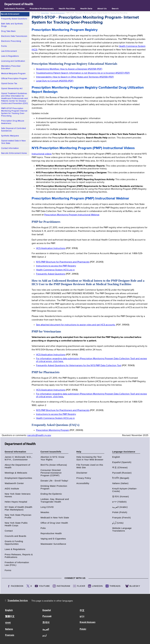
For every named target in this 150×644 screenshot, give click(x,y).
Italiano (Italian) (120, 483)
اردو (44, 636)
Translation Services (18, 600)
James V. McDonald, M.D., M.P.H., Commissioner (18, 458)
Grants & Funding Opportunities (14, 543)
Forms (4, 46)
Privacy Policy (84, 478)
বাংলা (8, 623)
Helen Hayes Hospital (16, 502)
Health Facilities (67, 9)
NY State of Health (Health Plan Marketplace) (18, 508)
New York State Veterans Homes (18, 495)
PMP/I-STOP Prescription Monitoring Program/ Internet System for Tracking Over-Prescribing (14, 112)
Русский (47, 616)
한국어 (46, 623)
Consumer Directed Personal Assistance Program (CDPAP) (51, 473)
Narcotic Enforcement (57, 13)
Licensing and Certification (13, 61)
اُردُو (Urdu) (118, 523)
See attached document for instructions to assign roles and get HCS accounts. (76, 325)
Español (47, 610)
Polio (43, 528)
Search (115, 9)
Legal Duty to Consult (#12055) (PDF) (55, 81)
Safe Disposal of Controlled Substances (13, 130)
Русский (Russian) (122, 473)
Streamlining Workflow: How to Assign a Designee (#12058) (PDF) (69, 69)
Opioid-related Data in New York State (13, 142)
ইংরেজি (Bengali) (121, 478)
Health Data (86, 9)
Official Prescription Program (14, 79)
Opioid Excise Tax (9, 83)
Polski (83, 629)
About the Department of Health (17, 466)
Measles (45, 512)
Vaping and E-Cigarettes (53, 539)
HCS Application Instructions (51, 248)
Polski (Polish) (120, 512)
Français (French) (121, 518)
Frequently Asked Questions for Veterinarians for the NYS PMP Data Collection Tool (79, 366)
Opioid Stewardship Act (12, 88)
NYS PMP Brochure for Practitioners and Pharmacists (63, 262)
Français (10, 635)
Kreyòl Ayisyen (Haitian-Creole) (125, 490)
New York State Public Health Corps (16, 524)
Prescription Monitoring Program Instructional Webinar (72, 215)
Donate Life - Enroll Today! (54, 481)
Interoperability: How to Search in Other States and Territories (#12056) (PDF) (75, 77)
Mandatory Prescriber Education (11, 67)
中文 (82, 611)
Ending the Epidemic (51, 494)
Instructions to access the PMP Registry (56, 266)
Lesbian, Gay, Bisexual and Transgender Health (55, 500)
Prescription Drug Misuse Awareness (13, 122)
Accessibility (83, 483)
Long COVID (47, 507)
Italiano (9, 629)
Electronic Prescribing (11, 41)
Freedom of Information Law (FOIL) (17, 564)
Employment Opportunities (18, 478)
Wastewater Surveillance (53, 544)
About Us (102, 9)
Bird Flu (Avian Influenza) (54, 465)
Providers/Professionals (42, 9)
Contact (9, 531)
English (116, 457)
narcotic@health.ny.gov (39, 435)
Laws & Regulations (10, 56)
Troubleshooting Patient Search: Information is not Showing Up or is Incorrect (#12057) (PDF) (83, 73)
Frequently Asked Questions (14, 19)
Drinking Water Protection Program (54, 487)
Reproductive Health (51, 533)
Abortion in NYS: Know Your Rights (52, 458)
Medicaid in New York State (55, 518)
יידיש (82, 617)
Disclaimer (82, 473)
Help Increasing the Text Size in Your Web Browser (90, 458)
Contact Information (10, 148)
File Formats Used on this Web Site (90, 466)
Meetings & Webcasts (16, 473)
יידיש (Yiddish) (119, 502)
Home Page (45, 13)
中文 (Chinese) (120, 467)
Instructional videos (42, 154)
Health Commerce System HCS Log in (55, 270)
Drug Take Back (8, 31)
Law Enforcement (9, 51)
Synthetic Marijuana (10, 136)
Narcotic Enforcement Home (14, 153)
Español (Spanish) (122, 462)
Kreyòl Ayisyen (88, 622)
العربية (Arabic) (120, 507)
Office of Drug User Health (54, 523)
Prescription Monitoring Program (53, 430)
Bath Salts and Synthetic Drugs (12, 25)
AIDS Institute (12, 489)
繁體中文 (10, 617)
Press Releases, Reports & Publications (19, 556)
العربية (46, 630)
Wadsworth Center (14, 483)
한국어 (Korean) (120, 496)
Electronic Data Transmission (14, 36)
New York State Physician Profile (18, 516)
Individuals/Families (15, 9)
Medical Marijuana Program (13, 74)
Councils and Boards (15, 536)
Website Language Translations (122, 529)
